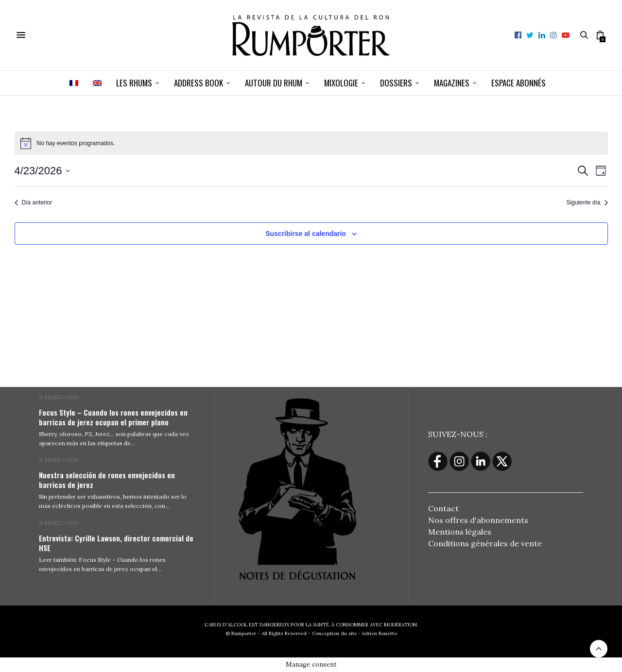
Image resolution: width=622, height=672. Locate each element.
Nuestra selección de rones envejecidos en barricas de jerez (107, 480)
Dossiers (396, 83)
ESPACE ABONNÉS (518, 83)
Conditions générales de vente (485, 543)
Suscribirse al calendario (306, 234)
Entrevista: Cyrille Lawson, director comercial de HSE (116, 543)
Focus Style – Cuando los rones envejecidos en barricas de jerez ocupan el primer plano (113, 417)
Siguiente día (587, 202)
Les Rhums (134, 83)
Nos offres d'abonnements (478, 520)
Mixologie (341, 83)
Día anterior (34, 202)
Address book (199, 83)
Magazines (452, 83)
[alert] (311, 143)
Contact (443, 508)
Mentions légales (460, 532)
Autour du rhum (274, 83)
